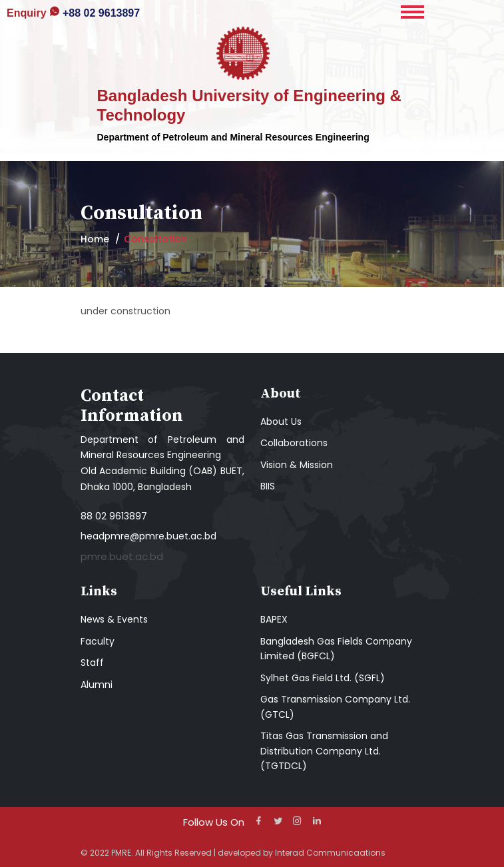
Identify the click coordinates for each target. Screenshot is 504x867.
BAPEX (274, 619)
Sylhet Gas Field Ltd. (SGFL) (323, 678)
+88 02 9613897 (73, 13)
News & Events (114, 619)
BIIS (268, 486)
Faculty (98, 641)
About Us (281, 422)
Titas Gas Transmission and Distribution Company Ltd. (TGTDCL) (324, 751)
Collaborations (294, 443)
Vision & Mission (297, 465)
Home (95, 239)
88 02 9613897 (114, 516)
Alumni (97, 685)
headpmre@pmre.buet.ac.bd (148, 536)
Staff (92, 663)
